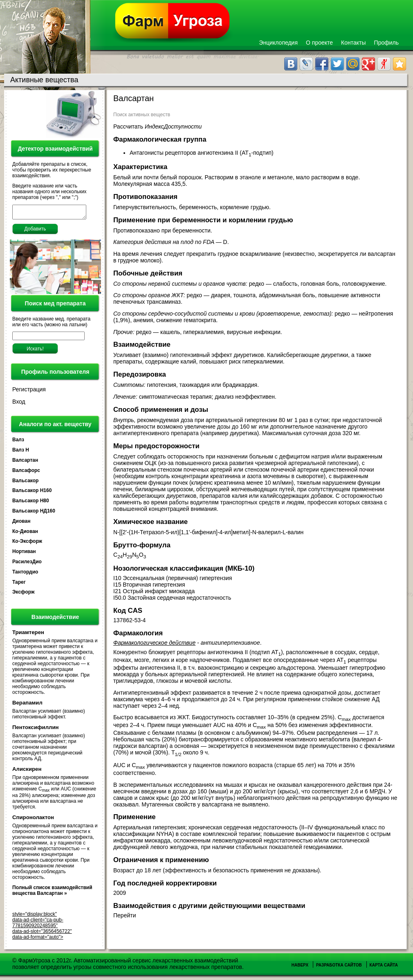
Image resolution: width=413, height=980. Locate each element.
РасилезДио (27, 564)
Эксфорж (23, 594)
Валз (18, 442)
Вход (19, 404)
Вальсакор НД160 (34, 513)
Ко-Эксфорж (27, 544)
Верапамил (27, 705)
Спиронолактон (33, 820)
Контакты (353, 43)
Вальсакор (25, 483)
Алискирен (27, 771)
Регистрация (29, 392)
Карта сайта (384, 968)
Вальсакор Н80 (31, 503)
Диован (21, 524)
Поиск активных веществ (142, 115)
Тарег (19, 585)
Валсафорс (26, 473)
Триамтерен (28, 635)
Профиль (386, 43)
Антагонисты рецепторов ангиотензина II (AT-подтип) (202, 153)
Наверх (300, 968)
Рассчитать (157, 126)
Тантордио (25, 574)
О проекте (319, 43)
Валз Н (21, 452)
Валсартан (25, 463)
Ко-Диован (25, 534)
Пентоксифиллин (35, 730)
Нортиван (24, 554)
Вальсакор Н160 (32, 493)
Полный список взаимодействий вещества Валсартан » (52, 893)
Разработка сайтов (339, 968)
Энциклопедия (278, 43)
